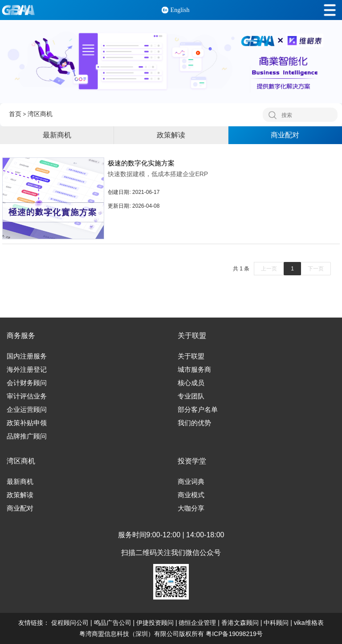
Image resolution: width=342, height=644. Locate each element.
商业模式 (191, 495)
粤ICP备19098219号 (234, 634)
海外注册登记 (27, 370)
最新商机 (57, 135)
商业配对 (285, 135)
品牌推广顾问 (27, 436)
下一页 (316, 269)
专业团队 (191, 396)
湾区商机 (40, 114)
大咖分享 (191, 508)
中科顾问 (276, 623)
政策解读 (171, 135)
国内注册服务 (27, 356)
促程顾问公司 (70, 623)
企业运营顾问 (27, 410)
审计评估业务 (27, 396)
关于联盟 (191, 356)
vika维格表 (309, 623)
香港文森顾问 (240, 623)
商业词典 (191, 482)
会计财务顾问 (27, 383)
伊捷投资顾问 (155, 623)
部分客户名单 (198, 410)
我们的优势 (194, 423)
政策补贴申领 (27, 423)
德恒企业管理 (197, 623)
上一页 (269, 269)
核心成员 (191, 383)
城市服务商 (194, 370)
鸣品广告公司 (113, 623)
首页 (15, 114)
